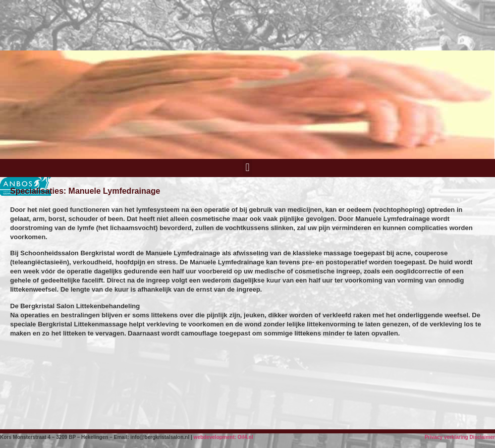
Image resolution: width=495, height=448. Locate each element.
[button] (247, 167)
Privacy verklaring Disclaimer (460, 437)
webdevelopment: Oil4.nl (224, 437)
